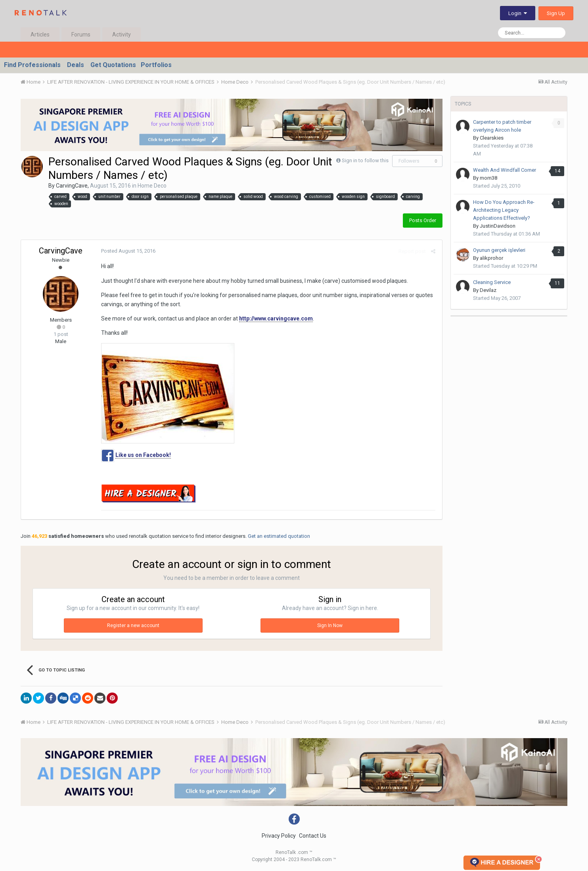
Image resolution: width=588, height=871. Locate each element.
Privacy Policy (279, 836)
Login (518, 13)
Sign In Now (330, 625)
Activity (122, 35)
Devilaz (488, 290)
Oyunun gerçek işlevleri (502, 250)
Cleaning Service (492, 282)
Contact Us (313, 836)
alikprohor (491, 258)
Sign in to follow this (365, 160)
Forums (81, 35)
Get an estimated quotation (279, 536)
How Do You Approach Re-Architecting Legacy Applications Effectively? (504, 210)
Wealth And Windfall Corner (505, 170)
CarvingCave (72, 186)
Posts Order (423, 220)
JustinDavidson (498, 226)
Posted (127, 251)
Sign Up (556, 13)
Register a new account (133, 625)
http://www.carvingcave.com (275, 318)
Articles (40, 35)
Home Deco (152, 186)
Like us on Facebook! (142, 455)
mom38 (488, 178)
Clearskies (492, 138)
